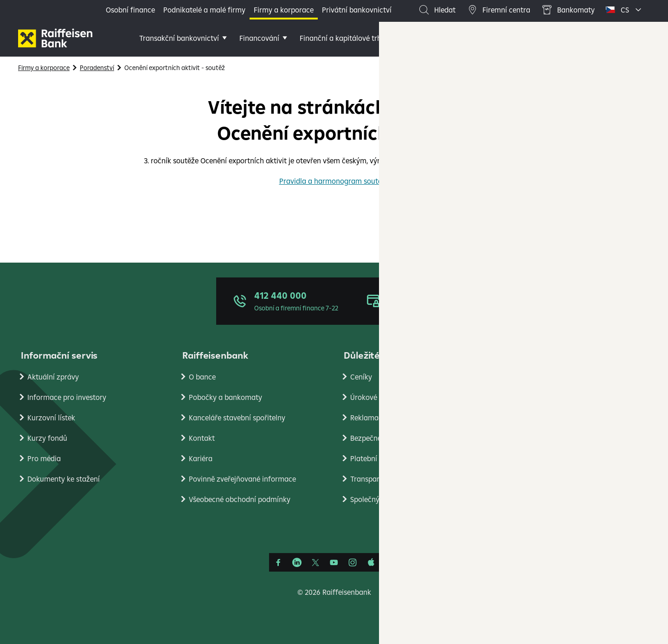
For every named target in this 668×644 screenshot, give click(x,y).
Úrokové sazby (374, 397)
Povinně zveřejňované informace (242, 479)
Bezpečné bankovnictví (388, 438)
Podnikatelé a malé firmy (204, 10)
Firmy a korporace (284, 10)
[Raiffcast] (390, 562)
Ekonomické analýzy (545, 438)
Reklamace (368, 418)
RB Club (524, 520)
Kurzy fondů (47, 438)
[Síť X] (315, 562)
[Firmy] (55, 38)
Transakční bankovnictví (179, 38)
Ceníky (361, 377)
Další (473, 38)
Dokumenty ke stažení (64, 479)
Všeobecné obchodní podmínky (240, 499)
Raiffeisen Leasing (541, 499)
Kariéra (201, 458)
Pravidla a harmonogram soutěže (334, 181)
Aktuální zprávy (53, 377)
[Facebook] (278, 562)
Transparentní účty (381, 479)
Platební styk (371, 458)
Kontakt (202, 438)
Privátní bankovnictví (357, 10)
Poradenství (425, 38)
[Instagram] (353, 562)
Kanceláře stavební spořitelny (237, 418)
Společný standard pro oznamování (408, 499)
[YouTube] (334, 562)
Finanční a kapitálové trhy (342, 38)
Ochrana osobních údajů (552, 377)
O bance (202, 377)
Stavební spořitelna (543, 479)
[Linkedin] (297, 562)
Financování (259, 38)
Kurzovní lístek (51, 418)
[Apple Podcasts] (371, 562)
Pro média (44, 458)
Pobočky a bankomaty (225, 397)
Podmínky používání (545, 397)
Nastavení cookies (541, 418)
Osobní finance (130, 10)
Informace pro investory (67, 397)
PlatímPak (528, 458)
